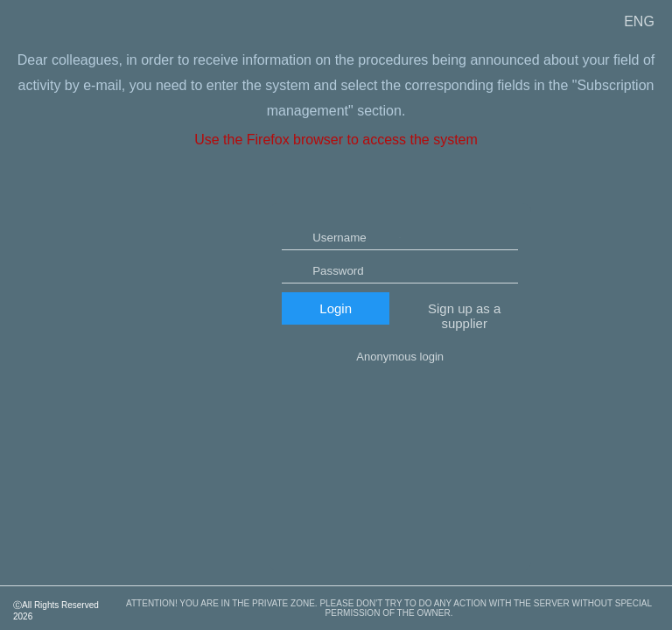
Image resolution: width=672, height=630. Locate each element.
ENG (639, 21)
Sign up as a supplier (464, 367)
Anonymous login (400, 408)
